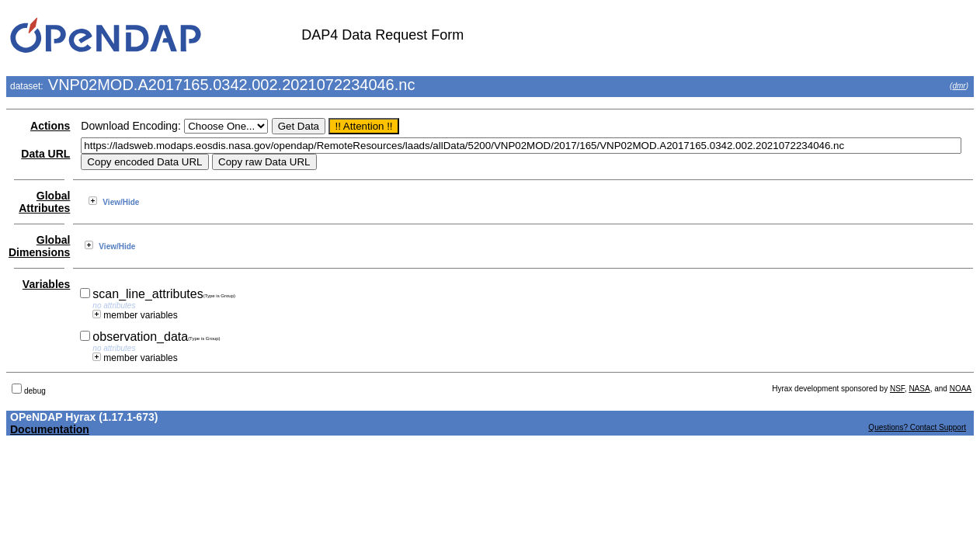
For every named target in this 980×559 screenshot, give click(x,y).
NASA (919, 389)
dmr (959, 86)
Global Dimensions (39, 246)
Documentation (50, 429)
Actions (50, 126)
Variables (47, 284)
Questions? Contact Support (917, 427)
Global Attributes (44, 202)
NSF (897, 389)
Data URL (45, 154)
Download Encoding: (130, 126)
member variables (135, 315)
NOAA (961, 389)
